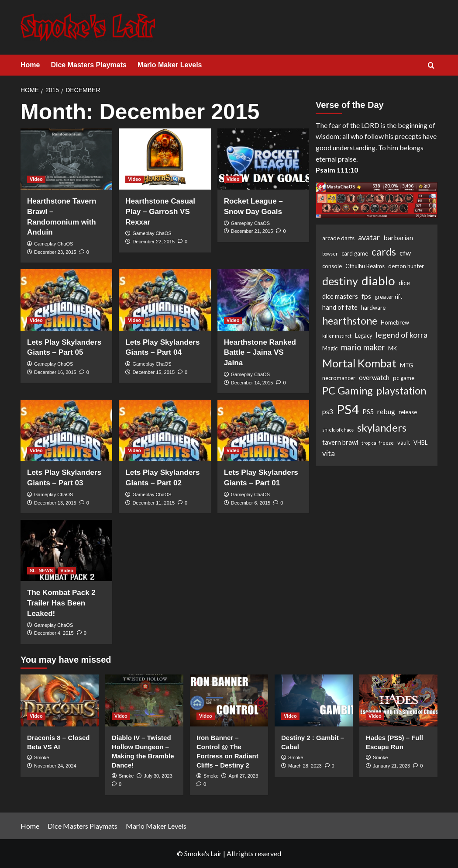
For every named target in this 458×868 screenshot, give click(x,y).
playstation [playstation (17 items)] (401, 391)
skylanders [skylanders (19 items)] (382, 428)
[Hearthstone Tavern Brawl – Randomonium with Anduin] (66, 159)
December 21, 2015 (252, 231)
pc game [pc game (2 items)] (404, 378)
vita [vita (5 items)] (329, 453)
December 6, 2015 (251, 503)
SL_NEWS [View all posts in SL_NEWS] (41, 571)
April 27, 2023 (243, 776)
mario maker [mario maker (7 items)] (363, 347)
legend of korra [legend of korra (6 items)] (402, 335)
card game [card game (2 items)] (355, 253)
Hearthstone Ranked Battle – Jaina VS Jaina (260, 353)
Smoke (41, 757)
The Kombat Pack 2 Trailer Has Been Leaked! (61, 603)
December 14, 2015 (252, 383)
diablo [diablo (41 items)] (378, 280)
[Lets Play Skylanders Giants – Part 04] (165, 300)
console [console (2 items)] (332, 266)
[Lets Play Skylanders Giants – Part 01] (263, 430)
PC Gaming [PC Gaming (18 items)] (348, 391)
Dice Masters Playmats (88, 65)
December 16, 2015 (55, 372)
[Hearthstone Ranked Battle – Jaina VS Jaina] (263, 300)
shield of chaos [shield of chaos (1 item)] (338, 430)
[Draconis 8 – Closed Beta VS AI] (60, 700)
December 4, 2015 (54, 633)
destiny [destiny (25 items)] (340, 281)
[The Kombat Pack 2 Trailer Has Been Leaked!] (66, 550)
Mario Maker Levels (170, 65)
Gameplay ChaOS (53, 244)
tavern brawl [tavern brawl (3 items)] (340, 442)
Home (30, 65)
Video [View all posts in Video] (36, 179)
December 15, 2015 (153, 372)
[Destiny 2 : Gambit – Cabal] (314, 700)
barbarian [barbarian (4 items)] (398, 237)
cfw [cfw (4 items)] (405, 253)
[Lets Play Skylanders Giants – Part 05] (66, 300)
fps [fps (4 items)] (366, 296)
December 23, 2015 (55, 252)
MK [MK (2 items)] (393, 348)
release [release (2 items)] (408, 412)
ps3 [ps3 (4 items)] (328, 411)
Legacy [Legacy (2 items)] (364, 335)
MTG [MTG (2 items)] (406, 365)
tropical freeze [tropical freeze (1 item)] (378, 443)
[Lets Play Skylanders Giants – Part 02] (165, 430)
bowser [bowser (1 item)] (330, 254)
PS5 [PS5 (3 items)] (368, 412)
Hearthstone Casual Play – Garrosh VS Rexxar (160, 212)
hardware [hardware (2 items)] (373, 308)
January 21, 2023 (391, 766)
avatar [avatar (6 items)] (369, 237)
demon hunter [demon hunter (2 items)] (406, 266)
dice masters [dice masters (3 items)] (340, 296)
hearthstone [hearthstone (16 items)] (350, 321)
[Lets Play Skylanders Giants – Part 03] (66, 430)
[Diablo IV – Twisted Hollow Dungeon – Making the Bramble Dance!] (144, 700)
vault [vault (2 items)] (404, 443)
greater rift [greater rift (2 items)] (388, 297)
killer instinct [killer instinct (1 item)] (337, 336)
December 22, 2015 (153, 242)
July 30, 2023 (158, 776)
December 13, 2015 (55, 503)
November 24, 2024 (55, 766)
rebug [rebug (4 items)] (386, 411)
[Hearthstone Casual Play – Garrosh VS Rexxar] (165, 159)
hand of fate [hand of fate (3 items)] (340, 307)
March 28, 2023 (305, 766)
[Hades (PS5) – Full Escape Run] (398, 700)
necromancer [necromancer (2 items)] (339, 378)
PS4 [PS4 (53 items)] (348, 409)
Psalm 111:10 (337, 170)
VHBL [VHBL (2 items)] (420, 443)
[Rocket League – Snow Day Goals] (263, 159)
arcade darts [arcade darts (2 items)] (338, 238)
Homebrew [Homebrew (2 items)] (395, 322)
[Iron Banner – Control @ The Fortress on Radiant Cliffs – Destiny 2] (229, 700)
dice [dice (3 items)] (404, 283)
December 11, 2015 (153, 503)
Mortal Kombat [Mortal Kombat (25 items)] (359, 363)
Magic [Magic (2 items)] (330, 348)
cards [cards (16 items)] (384, 252)
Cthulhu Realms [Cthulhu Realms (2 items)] (365, 266)
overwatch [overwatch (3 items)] (374, 378)
